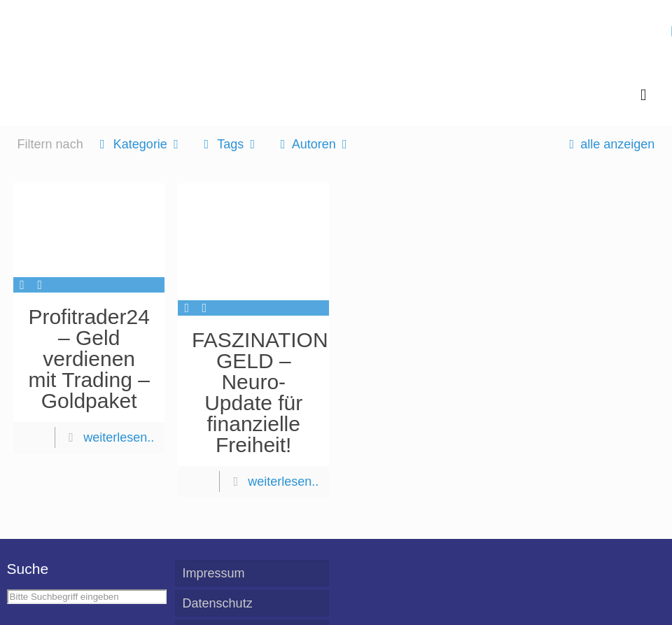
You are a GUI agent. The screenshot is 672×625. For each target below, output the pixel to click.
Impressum (214, 573)
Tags (229, 144)
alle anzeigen (609, 144)
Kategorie (139, 144)
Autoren (313, 144)
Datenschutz (218, 603)
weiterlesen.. (119, 437)
